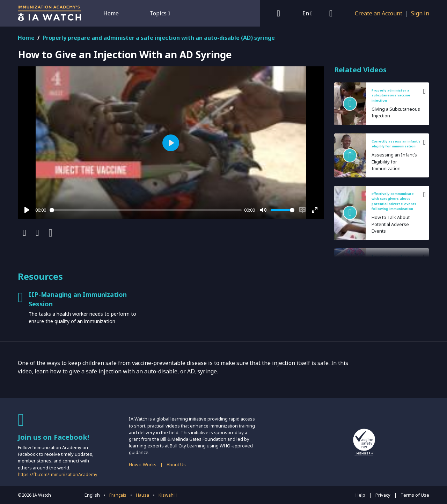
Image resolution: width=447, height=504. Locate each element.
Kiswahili (168, 495)
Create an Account (379, 13)
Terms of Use (415, 495)
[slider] (146, 210)
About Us (176, 465)
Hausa (142, 495)
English (92, 495)
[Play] (27, 210)
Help (360, 495)
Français (118, 495)
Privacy (383, 495)
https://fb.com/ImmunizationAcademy (58, 474)
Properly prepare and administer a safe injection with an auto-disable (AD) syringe (159, 38)
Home (111, 13)
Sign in (420, 13)
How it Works (143, 465)
